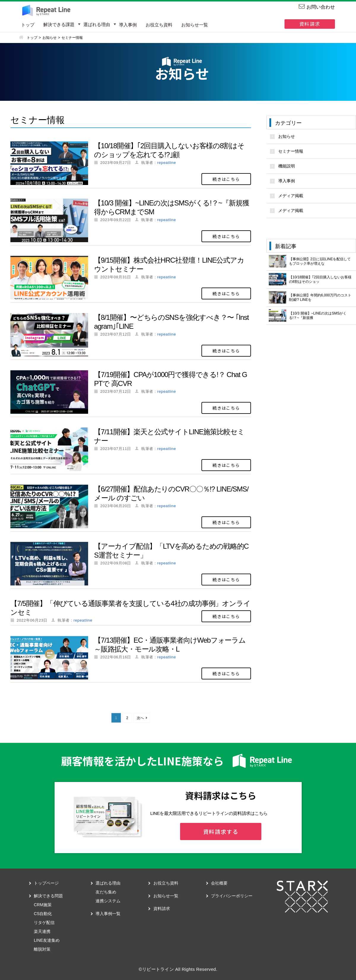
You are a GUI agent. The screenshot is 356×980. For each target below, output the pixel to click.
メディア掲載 (291, 196)
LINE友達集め (47, 940)
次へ (140, 718)
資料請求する (221, 831)
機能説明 (287, 166)
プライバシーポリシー (232, 896)
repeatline (167, 163)
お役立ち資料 (159, 25)
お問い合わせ (321, 7)
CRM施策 (43, 905)
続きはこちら (226, 179)
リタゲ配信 (44, 922)
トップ (28, 25)
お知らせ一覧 (195, 25)
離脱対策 (42, 949)
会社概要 (219, 883)
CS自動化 (43, 914)
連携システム (108, 901)
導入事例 (128, 25)
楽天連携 (42, 931)
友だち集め (106, 892)
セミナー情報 (291, 151)
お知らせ (287, 136)
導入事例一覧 (108, 914)
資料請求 (310, 24)
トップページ (46, 883)
